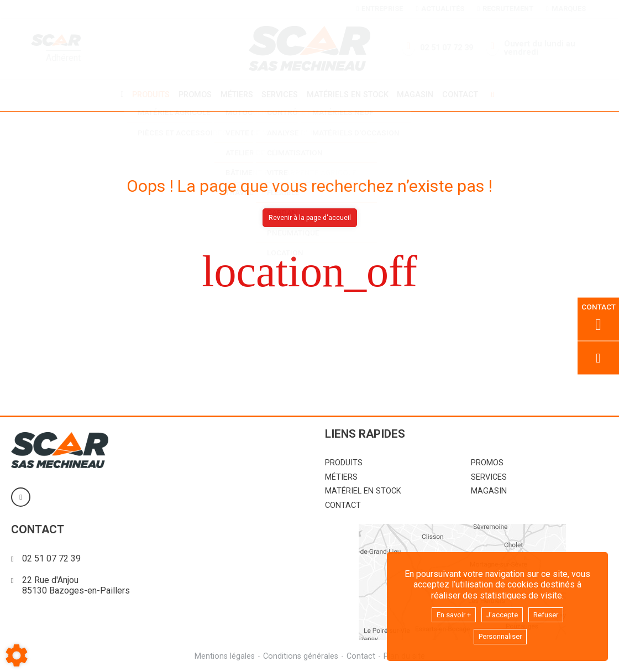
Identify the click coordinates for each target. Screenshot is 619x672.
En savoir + (448, 612)
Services (280, 94)
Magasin (419, 95)
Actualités (440, 9)
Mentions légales (223, 655)
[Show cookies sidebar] (17, 655)
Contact (466, 95)
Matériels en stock (349, 94)
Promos (191, 95)
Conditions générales (300, 655)
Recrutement (505, 9)
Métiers (235, 94)
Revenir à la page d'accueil (310, 216)
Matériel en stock (363, 489)
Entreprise (380, 9)
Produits (145, 94)
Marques (566, 9)
